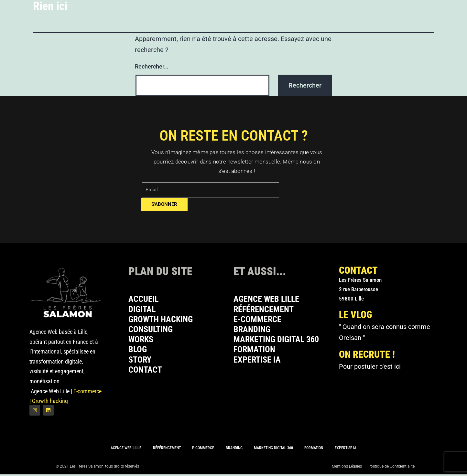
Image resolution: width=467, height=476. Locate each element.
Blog (138, 353)
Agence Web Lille (269, 299)
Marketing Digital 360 (279, 342)
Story (141, 363)
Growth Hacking (163, 321)
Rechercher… (152, 66)
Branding (253, 331)
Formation (256, 353)
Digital (143, 310)
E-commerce (259, 321)
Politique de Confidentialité (391, 468)
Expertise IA (259, 363)
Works (142, 342)
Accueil (145, 299)
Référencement (266, 310)
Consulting (152, 331)
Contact (146, 374)
